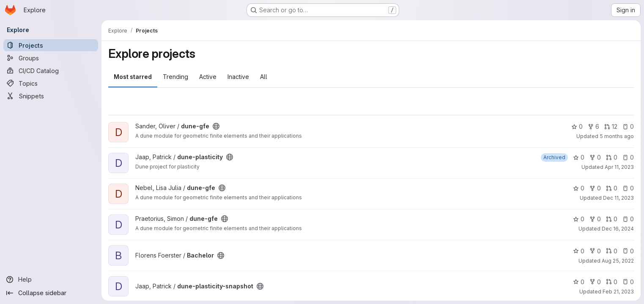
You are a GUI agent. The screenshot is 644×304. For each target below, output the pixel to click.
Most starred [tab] (133, 77)
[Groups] (51, 58)
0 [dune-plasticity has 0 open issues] (628, 157)
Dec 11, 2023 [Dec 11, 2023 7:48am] (618, 198)
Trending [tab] (175, 77)
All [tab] (264, 77)
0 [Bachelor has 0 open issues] (628, 251)
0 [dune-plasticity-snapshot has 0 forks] (595, 282)
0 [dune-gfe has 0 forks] (595, 188)
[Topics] (51, 83)
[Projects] (51, 45)
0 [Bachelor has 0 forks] (595, 251)
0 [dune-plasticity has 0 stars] (579, 157)
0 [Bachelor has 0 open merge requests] (612, 251)
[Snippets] (51, 96)
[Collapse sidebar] (51, 293)
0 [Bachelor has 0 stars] (579, 251)
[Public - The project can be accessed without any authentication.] (216, 126)
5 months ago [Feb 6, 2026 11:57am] (617, 136)
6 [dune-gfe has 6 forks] (593, 126)
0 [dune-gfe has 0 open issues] (628, 126)
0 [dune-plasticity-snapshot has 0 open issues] (628, 282)
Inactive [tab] (238, 77)
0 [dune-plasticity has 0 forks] (595, 157)
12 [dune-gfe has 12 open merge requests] (611, 126)
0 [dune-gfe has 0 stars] (577, 126)
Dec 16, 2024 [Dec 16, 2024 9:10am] (618, 229)
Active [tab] (208, 77)
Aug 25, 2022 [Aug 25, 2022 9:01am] (618, 261)
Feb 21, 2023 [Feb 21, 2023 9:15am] (618, 292)
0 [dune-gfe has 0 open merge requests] (612, 188)
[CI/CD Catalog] (51, 71)
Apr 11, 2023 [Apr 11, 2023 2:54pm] (619, 167)
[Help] (51, 280)
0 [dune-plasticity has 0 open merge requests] (612, 157)
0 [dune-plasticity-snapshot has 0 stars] (579, 282)
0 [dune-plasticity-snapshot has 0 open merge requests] (612, 282)
